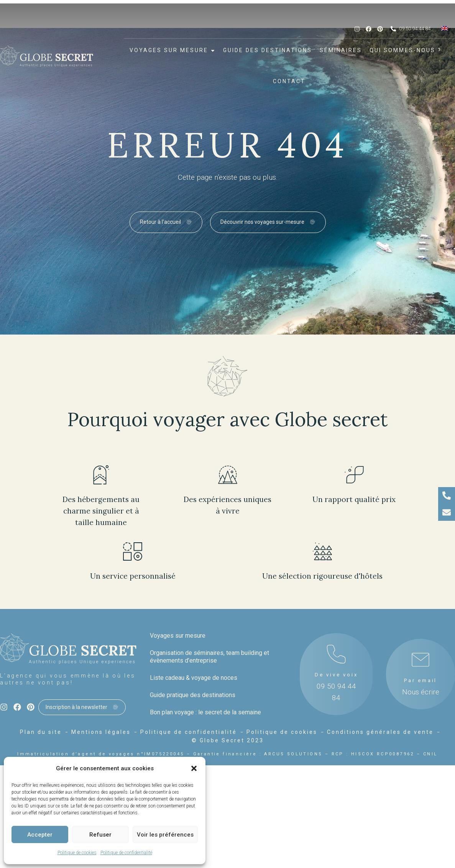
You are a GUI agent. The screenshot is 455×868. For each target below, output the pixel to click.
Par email (421, 680)
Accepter (40, 835)
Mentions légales (101, 732)
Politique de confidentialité (126, 853)
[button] (194, 768)
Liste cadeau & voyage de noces (194, 678)
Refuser (100, 835)
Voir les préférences (165, 835)
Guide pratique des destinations (193, 695)
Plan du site (41, 732)
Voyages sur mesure (178, 636)
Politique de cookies (77, 853)
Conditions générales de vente (380, 732)
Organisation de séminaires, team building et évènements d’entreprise (209, 657)
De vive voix (336, 675)
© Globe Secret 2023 (228, 740)
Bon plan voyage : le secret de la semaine (205, 712)
